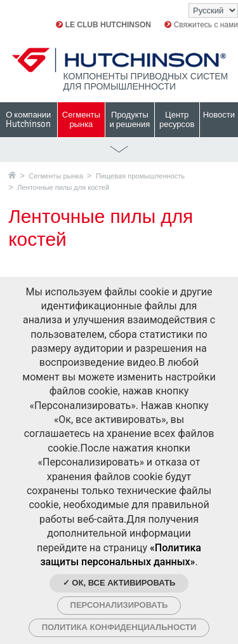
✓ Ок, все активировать (119, 583)
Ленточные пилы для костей (63, 187)
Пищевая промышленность (140, 176)
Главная (12, 175)
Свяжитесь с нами (201, 25)
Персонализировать (119, 605)
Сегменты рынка (56, 176)
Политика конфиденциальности (119, 627)
